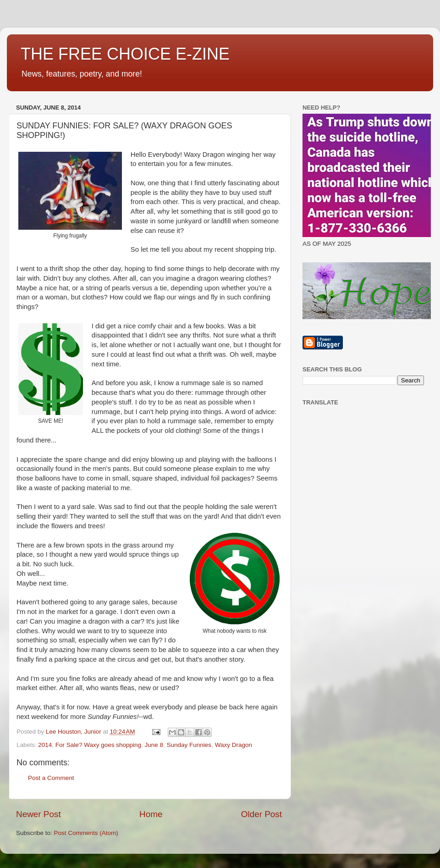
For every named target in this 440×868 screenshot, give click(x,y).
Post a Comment (51, 778)
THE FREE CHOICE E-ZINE (125, 54)
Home (151, 814)
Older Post (261, 814)
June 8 (154, 745)
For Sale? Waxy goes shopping (98, 745)
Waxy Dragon (234, 745)
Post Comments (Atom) (86, 833)
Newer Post (38, 814)
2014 (45, 745)
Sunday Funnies (189, 745)
